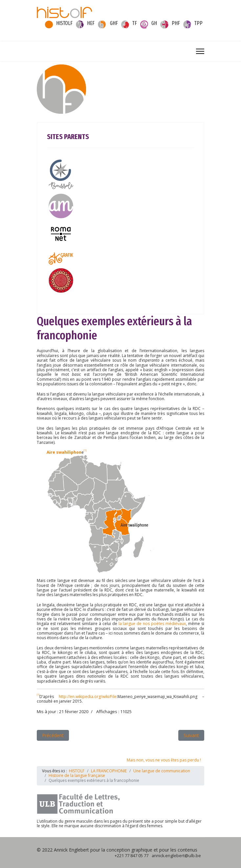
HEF (91, 23)
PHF (176, 23)
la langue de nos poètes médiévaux (152, 624)
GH (154, 23)
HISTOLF (64, 23)
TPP (198, 23)
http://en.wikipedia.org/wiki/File (88, 697)
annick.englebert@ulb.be (176, 856)
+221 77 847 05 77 (131, 856)
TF (135, 23)
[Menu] (200, 51)
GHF (114, 23)
